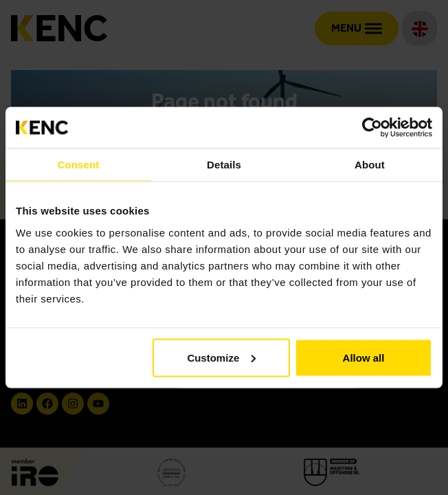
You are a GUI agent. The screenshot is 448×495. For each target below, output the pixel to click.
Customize (221, 357)
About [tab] (370, 165)
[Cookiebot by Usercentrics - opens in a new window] (372, 128)
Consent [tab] (79, 165)
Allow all (364, 357)
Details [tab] (224, 165)
